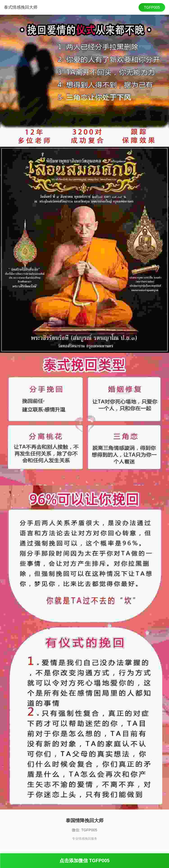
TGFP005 (152, 7)
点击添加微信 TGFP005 (84, 861)
